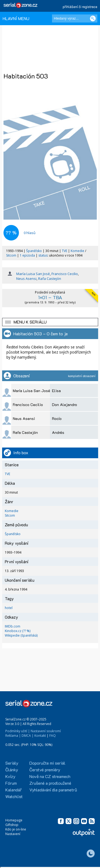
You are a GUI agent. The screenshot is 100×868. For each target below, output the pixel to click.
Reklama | (13, 736)
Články (12, 770)
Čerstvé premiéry (45, 770)
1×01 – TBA (50, 297)
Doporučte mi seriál (47, 763)
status (43, 255)
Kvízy (10, 776)
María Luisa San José (33, 274)
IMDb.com (13, 626)
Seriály (12, 763)
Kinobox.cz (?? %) (18, 631)
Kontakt (40, 736)
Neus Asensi (26, 279)
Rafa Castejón (50, 279)
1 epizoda (27, 255)
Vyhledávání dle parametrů (53, 790)
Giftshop (12, 825)
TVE (65, 251)
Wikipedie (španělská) (21, 635)
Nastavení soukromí (46, 731)
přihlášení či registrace (80, 7)
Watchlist (14, 796)
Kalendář (13, 790)
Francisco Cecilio (65, 274)
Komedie (77, 251)
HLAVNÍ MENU (16, 18)
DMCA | (28, 736)
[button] (50, 322)
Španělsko (34, 251)
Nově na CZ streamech (50, 776)
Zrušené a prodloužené (50, 783)
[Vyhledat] (93, 18)
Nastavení (13, 834)
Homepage (14, 820)
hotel (9, 608)
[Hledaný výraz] (75, 18)
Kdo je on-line (16, 829)
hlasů (30, 233)
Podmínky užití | (18, 731)
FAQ (53, 736)
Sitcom (11, 255)
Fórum (11, 783)
